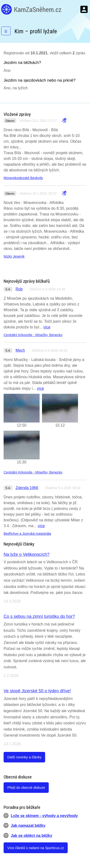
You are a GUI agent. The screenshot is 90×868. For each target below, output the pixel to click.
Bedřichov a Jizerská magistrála (27, 534)
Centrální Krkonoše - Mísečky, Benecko (33, 335)
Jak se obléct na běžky (32, 836)
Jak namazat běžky (28, 826)
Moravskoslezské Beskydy (23, 178)
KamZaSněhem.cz (31, 9)
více (47, 327)
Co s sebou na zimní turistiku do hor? (39, 616)
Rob (19, 289)
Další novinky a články (24, 757)
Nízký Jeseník (14, 256)
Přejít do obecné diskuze (26, 788)
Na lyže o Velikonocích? (27, 554)
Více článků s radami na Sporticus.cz (36, 848)
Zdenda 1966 (27, 488)
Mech (20, 350)
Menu (84, 9)
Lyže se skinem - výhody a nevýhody (44, 816)
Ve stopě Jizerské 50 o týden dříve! (37, 691)
